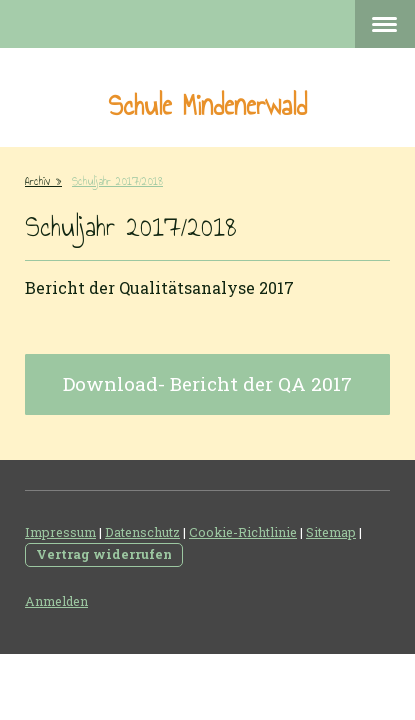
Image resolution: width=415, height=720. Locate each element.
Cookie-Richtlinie (243, 532)
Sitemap (331, 532)
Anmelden (56, 601)
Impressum (60, 532)
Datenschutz (142, 532)
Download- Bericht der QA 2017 (207, 383)
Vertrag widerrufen (104, 554)
